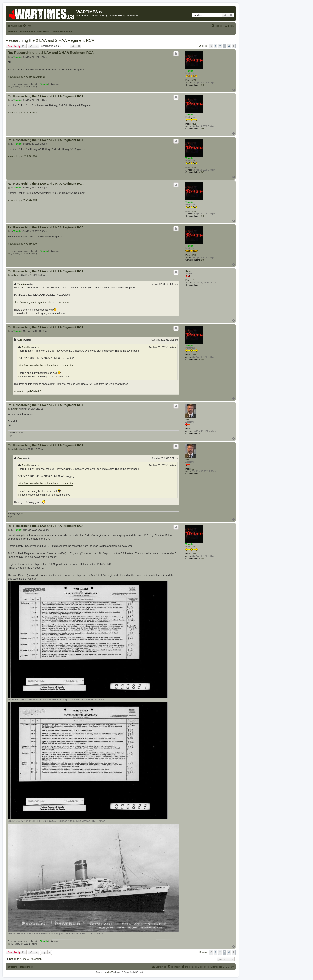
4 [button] (229, 46)
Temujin (189, 71)
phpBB (110, 972)
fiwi (9, 87)
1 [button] (215, 46)
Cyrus (188, 271)
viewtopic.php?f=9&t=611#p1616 (26, 77)
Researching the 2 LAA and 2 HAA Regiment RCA (50, 40)
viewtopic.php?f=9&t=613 (22, 200)
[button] (211, 46)
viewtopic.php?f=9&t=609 (22, 244)
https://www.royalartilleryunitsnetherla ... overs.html (42, 302)
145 (203, 85)
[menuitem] (27, 26)
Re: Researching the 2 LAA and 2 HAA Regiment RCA (51, 53)
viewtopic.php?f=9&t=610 (22, 156)
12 (193, 280)
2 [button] (220, 46)
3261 (194, 80)
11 (193, 429)
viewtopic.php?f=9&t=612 (22, 113)
